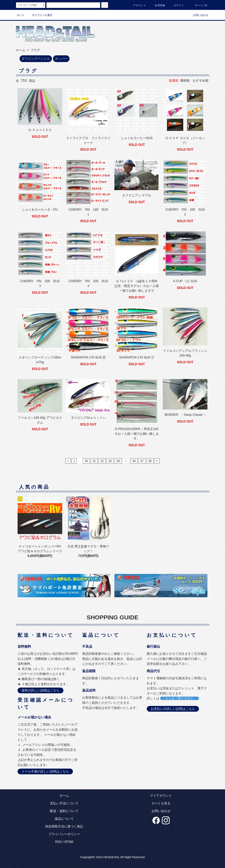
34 (118, 461)
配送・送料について (64, 811)
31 (94, 461)
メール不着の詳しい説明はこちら (45, 771)
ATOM (69, 842)
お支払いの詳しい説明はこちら (173, 709)
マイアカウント (161, 796)
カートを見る (161, 803)
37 (142, 461)
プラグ (35, 50)
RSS (58, 842)
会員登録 (158, 5)
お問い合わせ (198, 15)
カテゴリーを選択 (40, 15)
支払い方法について (64, 803)
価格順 (185, 81)
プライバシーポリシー (64, 834)
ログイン (177, 5)
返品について (64, 819)
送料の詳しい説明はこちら (40, 690)
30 (86, 461)
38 (150, 461)
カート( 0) (199, 5)
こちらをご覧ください (180, 698)
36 (134, 461)
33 (110, 461)
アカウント (137, 5)
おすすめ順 (201, 81)
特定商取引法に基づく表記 (64, 826)
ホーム (21, 15)
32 (102, 461)
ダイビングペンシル (36, 59)
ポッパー (61, 59)
